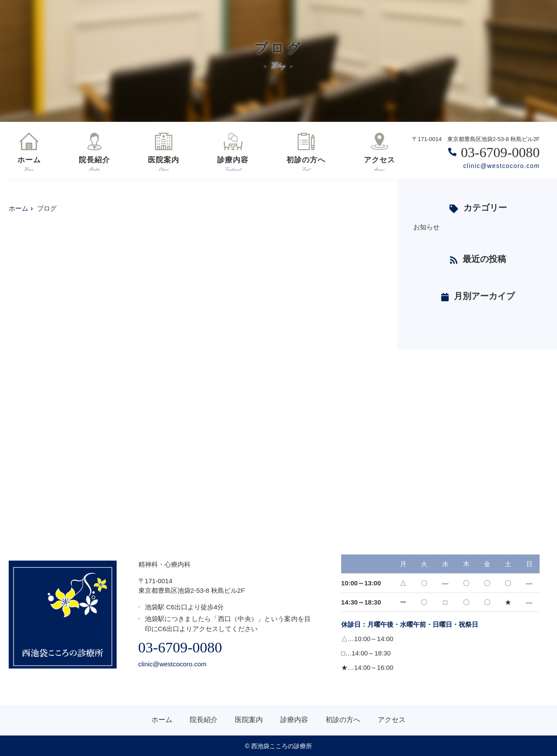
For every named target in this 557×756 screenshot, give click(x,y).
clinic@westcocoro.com (501, 166)
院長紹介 (94, 152)
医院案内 (164, 152)
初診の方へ (306, 152)
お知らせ (426, 227)
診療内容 (233, 152)
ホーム (29, 152)
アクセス (379, 152)
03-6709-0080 (180, 647)
